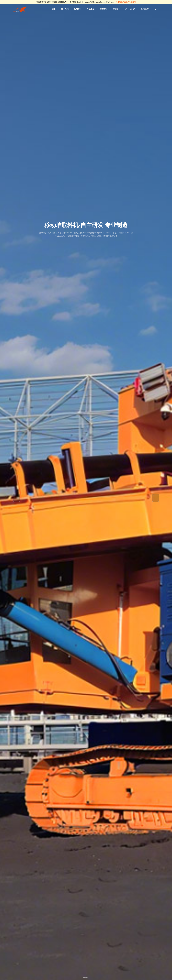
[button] (16, 498)
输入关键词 (149, 9)
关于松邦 (65, 9)
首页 (54, 9)
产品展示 (91, 9)
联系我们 (116, 9)
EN (133, 9)
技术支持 (104, 9)
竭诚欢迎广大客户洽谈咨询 (126, 2)
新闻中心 (78, 9)
